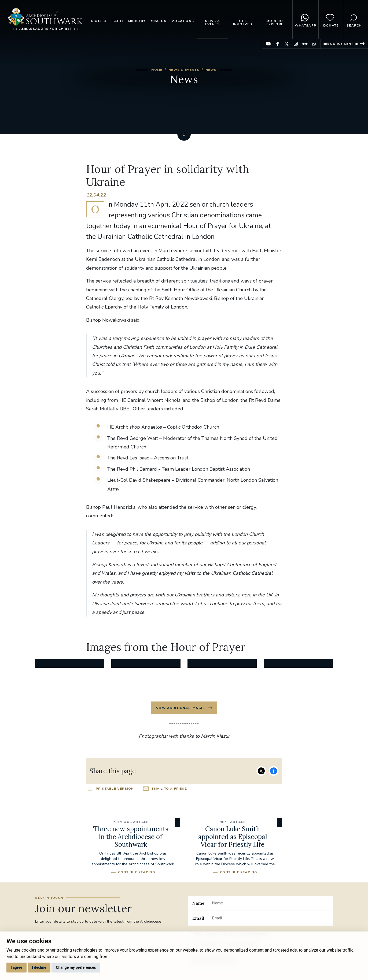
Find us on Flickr (305, 44)
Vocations (183, 21)
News (211, 70)
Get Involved (243, 23)
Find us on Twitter (287, 44)
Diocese (99, 21)
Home (157, 70)
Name (198, 903)
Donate (331, 20)
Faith (118, 21)
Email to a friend (169, 789)
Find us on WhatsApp (314, 44)
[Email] (270, 918)
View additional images (181, 708)
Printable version (115, 789)
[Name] (270, 903)
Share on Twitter (261, 771)
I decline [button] (39, 967)
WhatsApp (306, 20)
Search (354, 20)
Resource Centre (340, 44)
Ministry (137, 21)
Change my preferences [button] (76, 967)
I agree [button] (16, 967)
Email (198, 918)
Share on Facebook (274, 771)
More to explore (275, 23)
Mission (159, 21)
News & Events (212, 23)
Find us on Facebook (277, 44)
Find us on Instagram (296, 44)
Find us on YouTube (268, 44)
